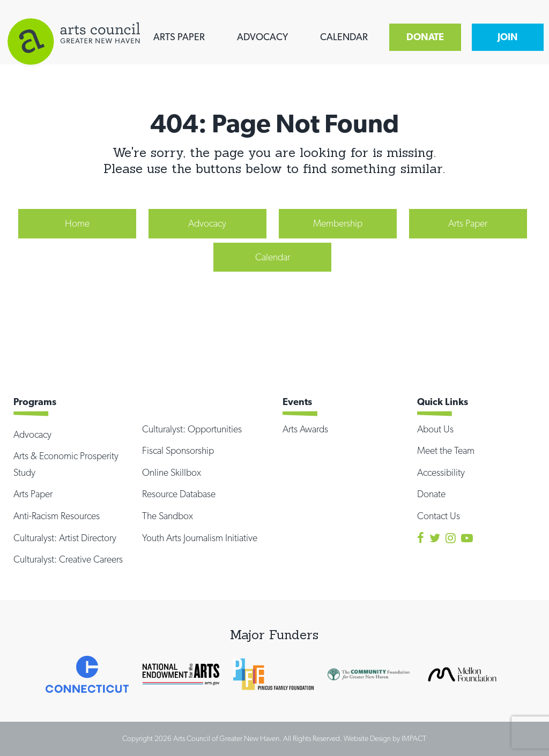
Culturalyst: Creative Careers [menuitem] (68, 559)
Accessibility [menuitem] (441, 472)
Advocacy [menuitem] (207, 223)
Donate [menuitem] (431, 494)
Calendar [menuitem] (273, 257)
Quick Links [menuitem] (443, 402)
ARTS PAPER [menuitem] (179, 37)
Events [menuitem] (297, 402)
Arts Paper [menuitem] (468, 223)
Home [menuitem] (77, 223)
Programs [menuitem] (35, 402)
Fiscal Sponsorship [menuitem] (178, 450)
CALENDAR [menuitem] (344, 37)
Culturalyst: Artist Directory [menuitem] (65, 538)
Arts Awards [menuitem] (305, 429)
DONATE (425, 37)
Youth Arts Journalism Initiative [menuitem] (200, 538)
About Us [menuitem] (435, 429)
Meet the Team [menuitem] (446, 450)
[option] (87, 674)
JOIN (508, 37)
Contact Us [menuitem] (439, 516)
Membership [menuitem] (338, 223)
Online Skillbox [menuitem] (172, 472)
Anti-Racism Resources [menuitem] (57, 516)
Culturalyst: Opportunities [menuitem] (192, 429)
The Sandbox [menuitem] (168, 516)
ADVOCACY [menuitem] (262, 37)
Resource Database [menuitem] (179, 494)
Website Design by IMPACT (385, 738)
